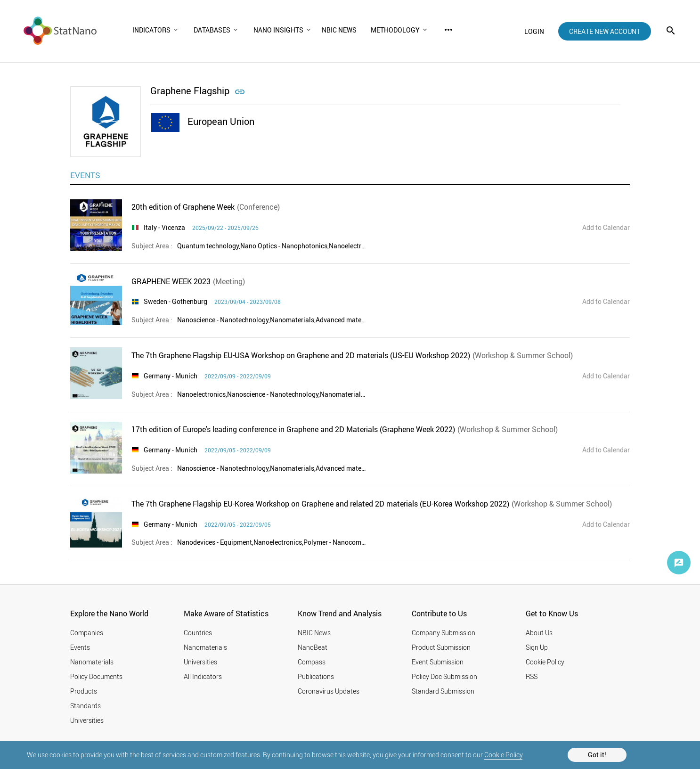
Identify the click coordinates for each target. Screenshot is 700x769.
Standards (85, 706)
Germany (157, 376)
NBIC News (314, 633)
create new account (605, 31)
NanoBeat (313, 647)
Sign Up (537, 647)
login (534, 31)
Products (84, 691)
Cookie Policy (503, 755)
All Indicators (203, 676)
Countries (198, 633)
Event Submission (438, 662)
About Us (539, 633)
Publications (316, 676)
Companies (87, 633)
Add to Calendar (606, 227)
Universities (87, 720)
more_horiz (448, 30)
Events (80, 647)
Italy (150, 227)
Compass (312, 662)
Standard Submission (443, 691)
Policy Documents (96, 676)
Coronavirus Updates (329, 691)
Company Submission (444, 633)
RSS (532, 676)
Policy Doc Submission (444, 676)
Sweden (155, 301)
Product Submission (441, 647)
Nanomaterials (92, 662)
